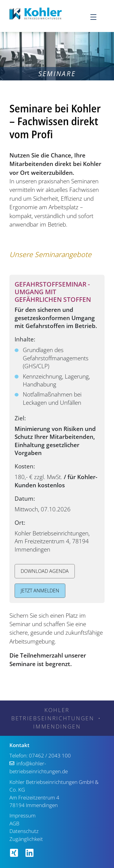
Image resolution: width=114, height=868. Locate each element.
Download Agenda (45, 571)
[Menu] (97, 17)
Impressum (22, 815)
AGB (14, 823)
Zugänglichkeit (26, 839)
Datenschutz (24, 831)
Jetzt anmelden (40, 591)
